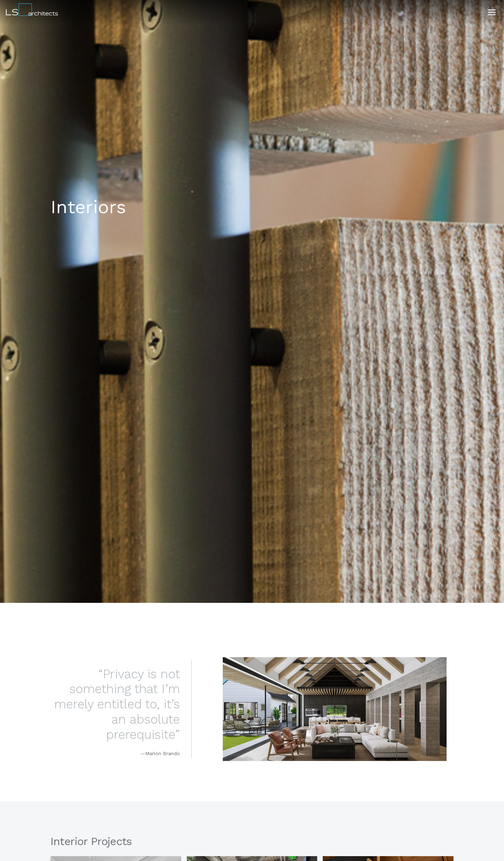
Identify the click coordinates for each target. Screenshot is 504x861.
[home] (30, 9)
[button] (492, 12)
